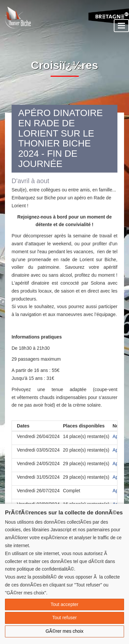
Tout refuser (64, 618)
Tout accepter (64, 604)
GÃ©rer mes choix (65, 631)
